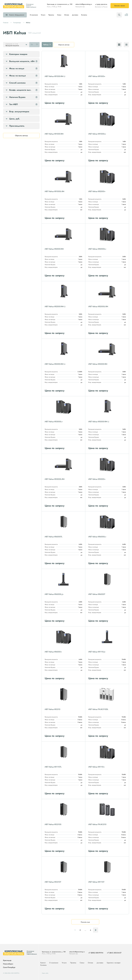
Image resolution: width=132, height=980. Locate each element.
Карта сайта (45, 973)
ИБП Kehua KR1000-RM (54, 134)
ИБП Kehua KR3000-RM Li (99, 422)
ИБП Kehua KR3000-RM (98, 364)
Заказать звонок (120, 6)
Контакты (84, 15)
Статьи (59, 15)
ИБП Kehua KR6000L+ (97, 537)
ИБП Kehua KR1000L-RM (55, 191)
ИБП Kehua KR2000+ (97, 191)
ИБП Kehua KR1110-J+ (97, 652)
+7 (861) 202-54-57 (114, 953)
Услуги (43, 15)
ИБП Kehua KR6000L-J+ (54, 594)
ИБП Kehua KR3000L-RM (55, 479)
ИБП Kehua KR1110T (96, 882)
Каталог (17, 15)
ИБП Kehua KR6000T (97, 594)
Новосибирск (8, 964)
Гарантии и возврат (114, 963)
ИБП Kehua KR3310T (53, 882)
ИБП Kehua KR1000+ (97, 76)
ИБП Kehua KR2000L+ (97, 249)
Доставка (75, 15)
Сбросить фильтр (64, 45)
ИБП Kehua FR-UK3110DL (98, 709)
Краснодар (7, 960)
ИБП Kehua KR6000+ (53, 652)
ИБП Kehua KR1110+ (97, 767)
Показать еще (85, 922)
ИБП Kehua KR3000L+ (54, 422)
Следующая (96, 930)
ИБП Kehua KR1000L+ (97, 134)
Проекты (51, 15)
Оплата (67, 15)
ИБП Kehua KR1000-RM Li (55, 76)
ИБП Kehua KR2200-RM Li (55, 364)
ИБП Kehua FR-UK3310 (97, 824)
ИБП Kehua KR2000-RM (54, 249)
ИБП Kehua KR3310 (53, 709)
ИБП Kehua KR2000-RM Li (55, 306)
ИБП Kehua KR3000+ (97, 479)
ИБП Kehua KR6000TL (54, 537)
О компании (34, 15)
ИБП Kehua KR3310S (53, 824)
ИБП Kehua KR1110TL (53, 767)
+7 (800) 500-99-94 (101, 4)
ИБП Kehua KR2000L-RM (98, 306)
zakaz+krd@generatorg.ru (84, 4)
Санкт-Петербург (9, 967)
